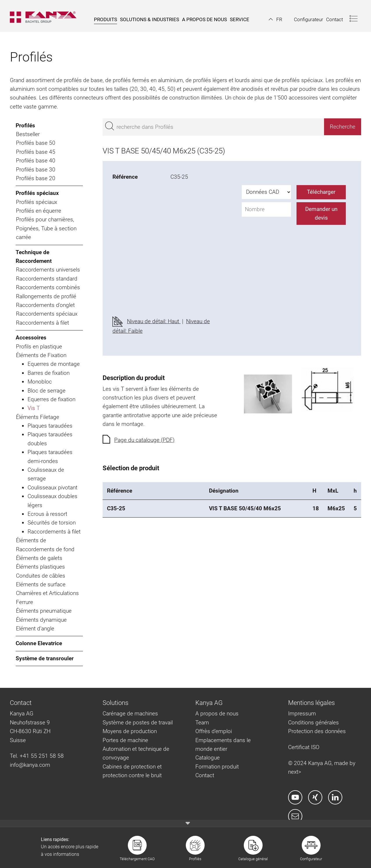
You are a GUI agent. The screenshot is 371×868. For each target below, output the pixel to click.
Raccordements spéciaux (47, 314)
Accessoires (31, 338)
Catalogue (208, 758)
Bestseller (28, 134)
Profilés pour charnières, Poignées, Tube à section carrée (46, 228)
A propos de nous (217, 714)
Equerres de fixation (51, 399)
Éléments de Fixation (41, 355)
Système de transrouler (45, 658)
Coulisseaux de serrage (46, 474)
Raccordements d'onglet (45, 305)
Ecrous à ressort (47, 514)
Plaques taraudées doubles (50, 439)
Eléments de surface (41, 584)
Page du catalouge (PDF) (144, 440)
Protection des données (317, 731)
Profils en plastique (39, 347)
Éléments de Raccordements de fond (45, 545)
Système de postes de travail (138, 723)
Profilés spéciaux (37, 193)
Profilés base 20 (36, 178)
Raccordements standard (47, 279)
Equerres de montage (54, 364)
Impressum (302, 714)
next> (295, 772)
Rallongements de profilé (46, 296)
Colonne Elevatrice (39, 643)
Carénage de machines (130, 714)
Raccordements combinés (48, 287)
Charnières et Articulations (47, 593)
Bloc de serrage (47, 391)
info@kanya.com (30, 765)
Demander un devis (321, 213)
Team (202, 723)
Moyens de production (130, 731)
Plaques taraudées (50, 426)
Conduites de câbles (41, 576)
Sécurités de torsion (52, 523)
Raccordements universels (48, 270)
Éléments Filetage (38, 417)
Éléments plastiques (40, 567)
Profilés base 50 (36, 143)
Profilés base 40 (36, 161)
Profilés (25, 125)
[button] (275, 19)
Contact (205, 775)
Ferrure (24, 602)
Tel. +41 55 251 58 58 (37, 756)
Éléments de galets (39, 558)
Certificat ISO (304, 747)
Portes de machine (125, 740)
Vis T (34, 408)
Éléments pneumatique (44, 611)
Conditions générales (313, 723)
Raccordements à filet (42, 323)
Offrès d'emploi (214, 731)
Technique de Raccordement (34, 257)
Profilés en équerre (39, 211)
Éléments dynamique (41, 620)
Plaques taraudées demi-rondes (50, 456)
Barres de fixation (49, 373)
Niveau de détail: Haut (154, 321)
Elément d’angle (35, 629)
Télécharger (321, 192)
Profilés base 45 (36, 152)
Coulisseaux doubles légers (52, 501)
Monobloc (40, 382)
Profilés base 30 (36, 170)
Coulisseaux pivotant (52, 488)
